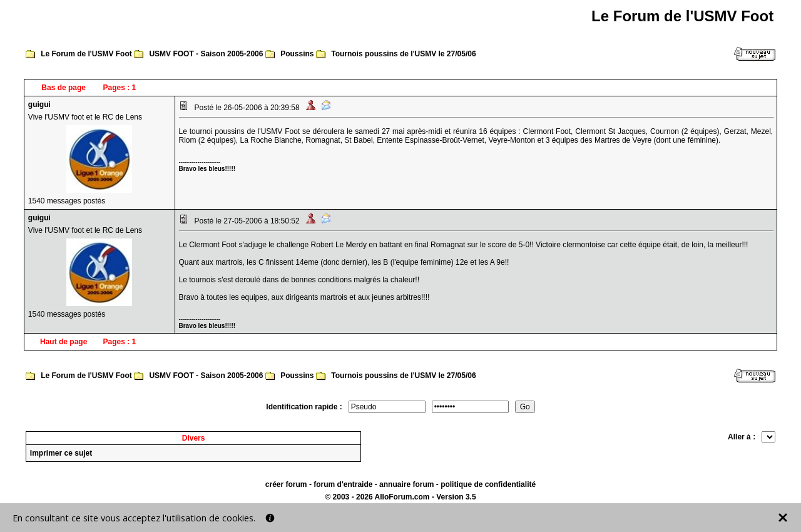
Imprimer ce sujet (61, 453)
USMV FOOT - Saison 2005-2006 (206, 54)
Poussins (297, 54)
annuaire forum (406, 484)
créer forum (286, 484)
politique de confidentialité (488, 484)
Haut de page (64, 342)
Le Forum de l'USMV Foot (86, 54)
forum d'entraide (343, 484)
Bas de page (64, 88)
